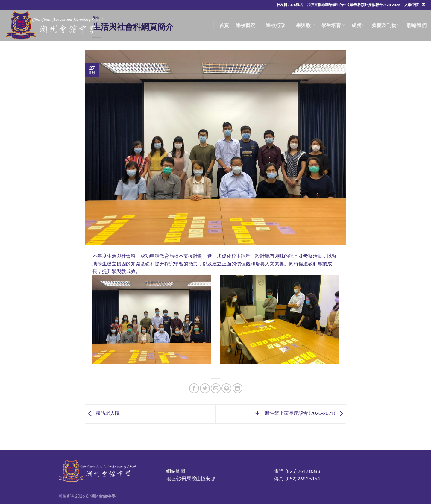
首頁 (224, 25)
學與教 (305, 25)
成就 (358, 25)
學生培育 (333, 25)
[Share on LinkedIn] (237, 388)
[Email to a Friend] (216, 388)
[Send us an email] (424, 5)
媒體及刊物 (386, 25)
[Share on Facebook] (194, 388)
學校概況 (248, 25)
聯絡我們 (417, 25)
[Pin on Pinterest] (226, 388)
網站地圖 (176, 471)
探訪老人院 (103, 413)
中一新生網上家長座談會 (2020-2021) (301, 413)
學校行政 (278, 25)
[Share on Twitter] (205, 388)
